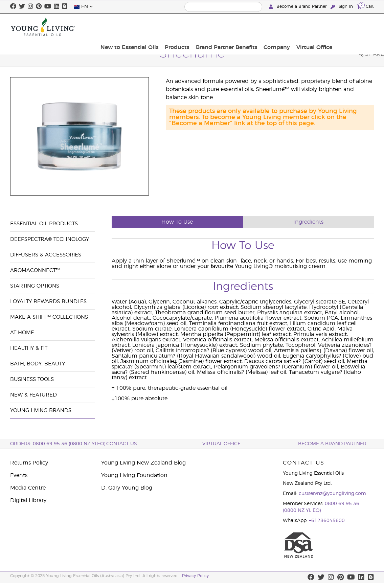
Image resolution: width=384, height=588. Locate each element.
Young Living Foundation (134, 475)
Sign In (342, 7)
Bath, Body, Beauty (38, 364)
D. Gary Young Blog (127, 488)
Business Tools (32, 379)
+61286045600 (327, 521)
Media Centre (28, 488)
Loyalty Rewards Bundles (48, 302)
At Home (22, 333)
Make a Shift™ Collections (49, 317)
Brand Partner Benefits (271, 27)
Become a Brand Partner (298, 7)
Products (223, 27)
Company (319, 27)
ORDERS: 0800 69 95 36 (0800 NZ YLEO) (58, 444)
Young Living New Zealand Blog (143, 463)
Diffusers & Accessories (46, 255)
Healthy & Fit (29, 348)
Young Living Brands (41, 411)
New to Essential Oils (178, 27)
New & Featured (33, 395)
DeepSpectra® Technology (50, 239)
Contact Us (122, 444)
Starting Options (35, 286)
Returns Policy (29, 463)
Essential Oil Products (44, 224)
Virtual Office (354, 27)
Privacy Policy (195, 576)
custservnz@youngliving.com (332, 494)
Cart (365, 6)
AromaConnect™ (35, 270)
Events (19, 475)
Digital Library (28, 500)
